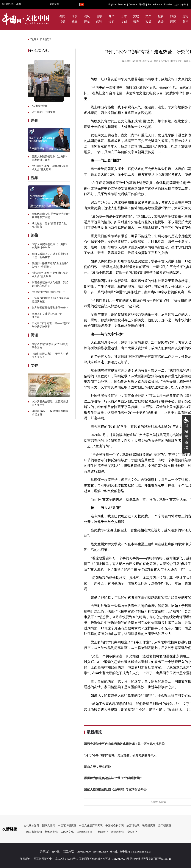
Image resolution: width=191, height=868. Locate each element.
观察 (75, 22)
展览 (87, 22)
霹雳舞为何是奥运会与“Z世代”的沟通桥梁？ (113, 778)
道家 (112, 22)
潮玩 (87, 16)
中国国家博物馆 (33, 832)
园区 (173, 22)
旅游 (173, 16)
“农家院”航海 (39, 106)
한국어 (185, 4)
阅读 (99, 22)
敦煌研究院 (149, 826)
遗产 (136, 22)
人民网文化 (67, 832)
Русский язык (155, 4)
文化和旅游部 (32, 826)
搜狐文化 (132, 832)
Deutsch (133, 4)
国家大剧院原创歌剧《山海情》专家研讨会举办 (115, 789)
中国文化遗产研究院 (91, 826)
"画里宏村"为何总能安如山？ (48, 292)
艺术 (124, 16)
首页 (33, 39)
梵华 (112, 16)
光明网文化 (117, 832)
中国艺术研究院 (67, 826)
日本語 (142, 4)
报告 (161, 16)
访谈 (161, 22)
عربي (177, 4)
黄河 (185, 22)
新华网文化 (51, 832)
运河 (185, 16)
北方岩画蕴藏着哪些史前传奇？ (50, 308)
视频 (35, 178)
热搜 (35, 235)
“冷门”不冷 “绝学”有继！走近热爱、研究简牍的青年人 (120, 755)
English (112, 4)
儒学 (99, 16)
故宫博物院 (133, 826)
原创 (75, 16)
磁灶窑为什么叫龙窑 (43, 112)
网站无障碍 (186, 437)
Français (122, 4)
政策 (148, 22)
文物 (136, 16)
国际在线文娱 (84, 832)
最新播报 (45, 39)
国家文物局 (49, 826)
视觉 (62, 22)
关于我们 (45, 852)
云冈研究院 (165, 826)
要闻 (62, 16)
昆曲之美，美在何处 (97, 767)
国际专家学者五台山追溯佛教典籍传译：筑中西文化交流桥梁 (124, 744)
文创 (124, 22)
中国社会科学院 (115, 826)
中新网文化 (101, 832)
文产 (148, 16)
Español (168, 4)
